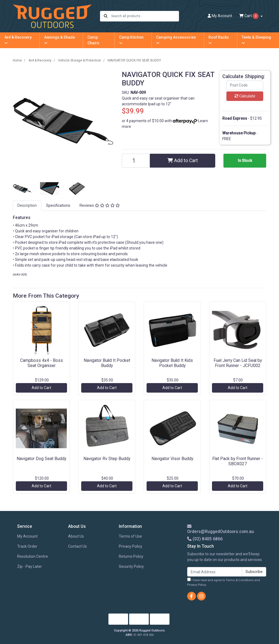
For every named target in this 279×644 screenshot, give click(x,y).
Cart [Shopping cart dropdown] (249, 16)
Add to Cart (183, 161)
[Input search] (145, 16)
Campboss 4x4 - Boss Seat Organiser (42, 363)
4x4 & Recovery (18, 40)
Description (27, 205)
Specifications (58, 205)
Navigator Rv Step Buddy (107, 459)
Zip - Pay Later (30, 566)
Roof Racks (219, 40)
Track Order (27, 546)
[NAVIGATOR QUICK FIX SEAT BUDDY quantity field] (136, 161)
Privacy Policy (131, 546)
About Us (76, 536)
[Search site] (106, 16)
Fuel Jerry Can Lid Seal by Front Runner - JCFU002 (238, 363)
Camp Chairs (93, 40)
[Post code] (245, 85)
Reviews (100, 205)
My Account (27, 536)
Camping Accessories (176, 40)
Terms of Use (130, 536)
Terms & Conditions (240, 580)
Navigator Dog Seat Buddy (41, 459)
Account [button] (220, 16)
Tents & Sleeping (256, 40)
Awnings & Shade (60, 40)
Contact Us (78, 546)
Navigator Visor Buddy (172, 459)
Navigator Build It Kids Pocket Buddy (172, 363)
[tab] (27, 206)
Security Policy (131, 566)
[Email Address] (215, 572)
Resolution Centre (33, 556)
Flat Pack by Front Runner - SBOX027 (238, 461)
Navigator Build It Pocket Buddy (107, 363)
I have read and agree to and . (224, 582)
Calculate (245, 96)
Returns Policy (131, 556)
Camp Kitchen (131, 40)
